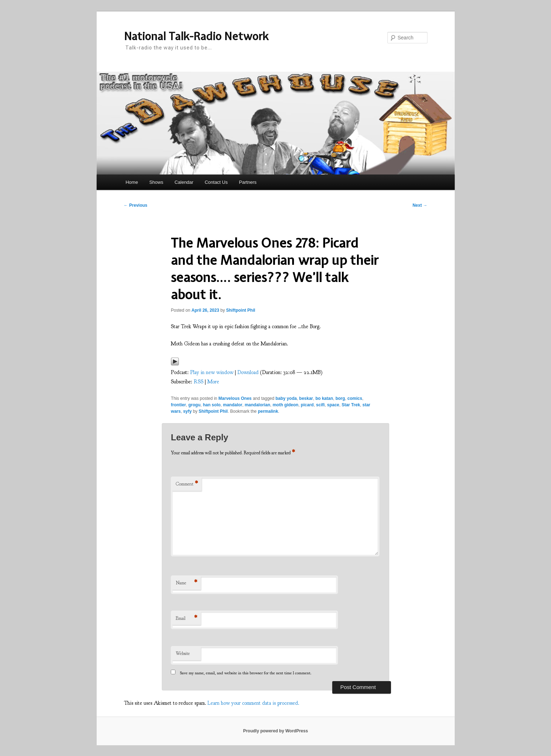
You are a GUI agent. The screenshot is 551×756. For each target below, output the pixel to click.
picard (307, 405)
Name (187, 583)
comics (355, 398)
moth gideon (285, 405)
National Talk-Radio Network (196, 36)
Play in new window (212, 372)
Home (132, 182)
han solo (212, 405)
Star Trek (351, 405)
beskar (306, 398)
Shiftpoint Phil (240, 310)
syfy (187, 411)
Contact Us (216, 182)
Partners (248, 182)
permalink (268, 411)
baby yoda (286, 398)
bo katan (324, 398)
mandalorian (257, 405)
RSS (199, 382)
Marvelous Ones (235, 398)
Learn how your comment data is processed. (253, 703)
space (333, 405)
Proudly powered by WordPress (275, 731)
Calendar (184, 182)
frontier (178, 405)
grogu (194, 405)
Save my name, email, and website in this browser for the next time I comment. (246, 673)
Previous (136, 205)
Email (187, 619)
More (213, 382)
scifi (320, 405)
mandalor (233, 405)
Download (248, 372)
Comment (187, 484)
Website (183, 654)
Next (420, 205)
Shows (156, 182)
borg (340, 398)
